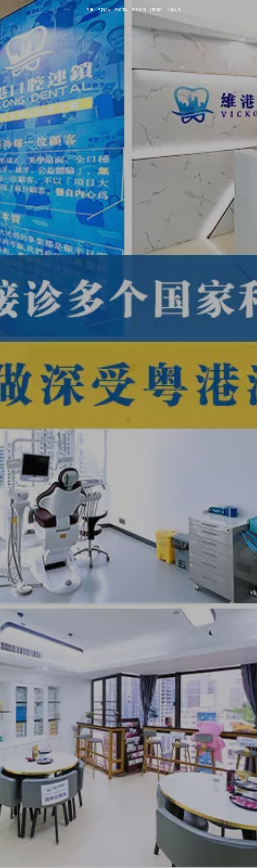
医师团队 (209, 8)
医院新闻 (225, 8)
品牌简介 (192, 8)
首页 (179, 8)
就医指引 (242, 8)
